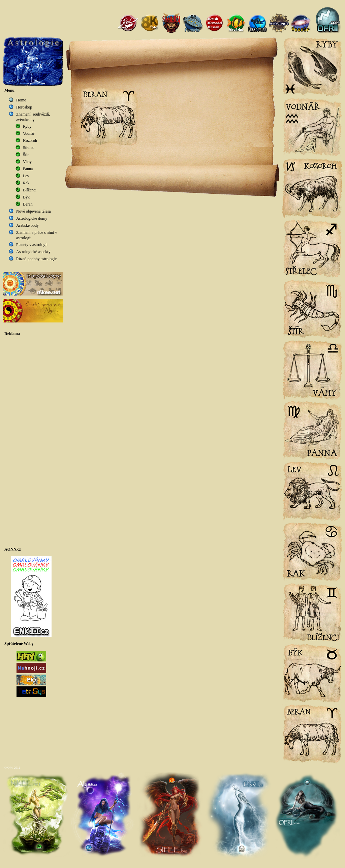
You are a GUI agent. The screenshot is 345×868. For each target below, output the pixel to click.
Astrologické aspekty (33, 252)
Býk (26, 197)
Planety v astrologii (32, 245)
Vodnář (29, 133)
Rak (26, 183)
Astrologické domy (32, 218)
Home (21, 100)
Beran (28, 204)
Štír (26, 155)
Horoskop (24, 107)
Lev (26, 176)
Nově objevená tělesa (34, 211)
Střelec (28, 148)
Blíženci (30, 190)
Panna (28, 169)
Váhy (27, 162)
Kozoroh (30, 141)
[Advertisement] (33, 441)
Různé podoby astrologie (36, 259)
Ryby (27, 126)
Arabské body (27, 225)
